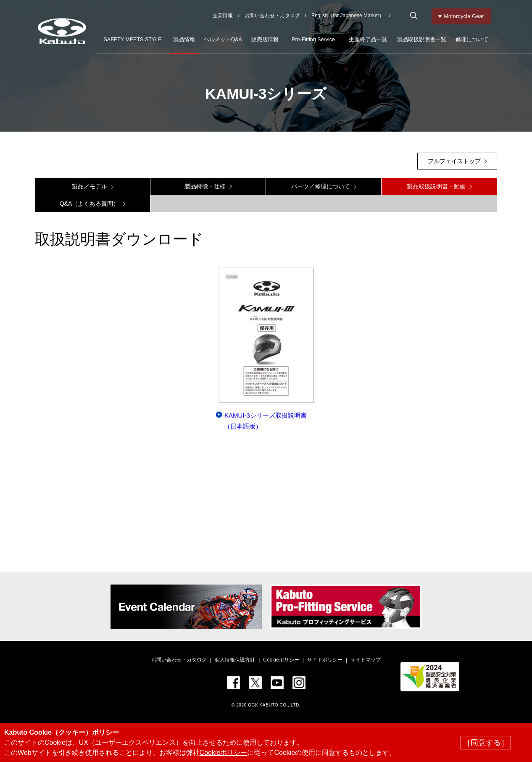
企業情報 (223, 16)
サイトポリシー (325, 660)
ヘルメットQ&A (223, 40)
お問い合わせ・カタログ (272, 16)
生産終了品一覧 (368, 40)
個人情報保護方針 (235, 660)
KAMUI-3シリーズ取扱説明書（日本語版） (265, 421)
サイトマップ (366, 660)
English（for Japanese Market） (348, 16)
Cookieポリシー (281, 660)
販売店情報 (265, 40)
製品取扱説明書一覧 (422, 40)
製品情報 (184, 40)
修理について (472, 40)
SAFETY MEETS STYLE (132, 40)
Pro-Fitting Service (313, 40)
